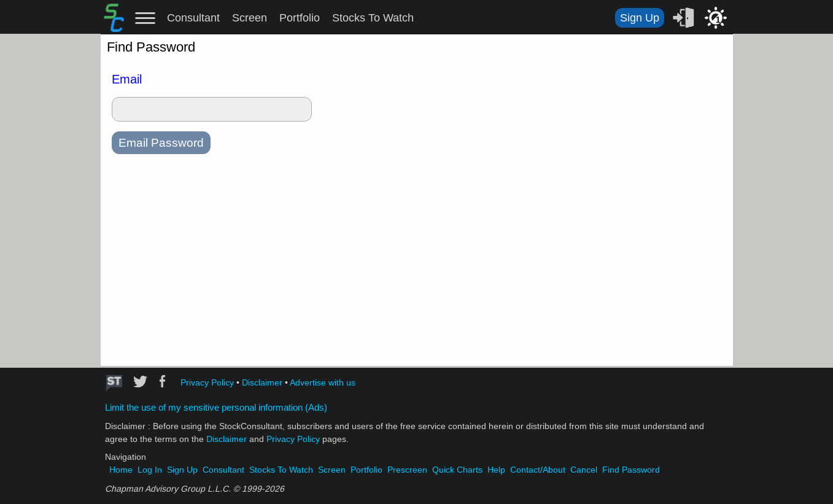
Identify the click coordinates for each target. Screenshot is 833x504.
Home (121, 470)
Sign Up (640, 18)
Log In (150, 470)
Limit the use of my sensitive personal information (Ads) (216, 408)
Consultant (193, 18)
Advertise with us (323, 383)
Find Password (631, 470)
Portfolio (300, 18)
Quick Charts (457, 470)
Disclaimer (262, 383)
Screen (250, 18)
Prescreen (407, 470)
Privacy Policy (207, 383)
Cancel (584, 470)
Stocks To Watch (373, 18)
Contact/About (538, 470)
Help (496, 470)
